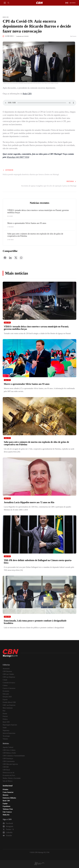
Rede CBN (27, 94)
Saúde (5, 728)
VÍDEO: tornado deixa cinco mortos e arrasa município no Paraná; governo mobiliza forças (38, 211)
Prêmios (5, 789)
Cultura (5, 685)
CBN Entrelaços (8, 759)
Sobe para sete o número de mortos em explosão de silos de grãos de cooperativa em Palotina (35, 235)
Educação (6, 694)
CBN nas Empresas (9, 677)
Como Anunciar (8, 792)
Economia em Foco (9, 775)
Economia (6, 691)
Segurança (6, 730)
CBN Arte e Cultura (9, 750)
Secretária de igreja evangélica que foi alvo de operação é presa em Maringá (49, 186)
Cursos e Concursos (9, 688)
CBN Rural (6, 770)
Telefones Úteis (8, 809)
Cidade (5, 680)
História (5, 795)
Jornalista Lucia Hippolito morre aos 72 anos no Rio (29, 502)
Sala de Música (8, 781)
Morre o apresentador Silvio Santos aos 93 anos (27, 223)
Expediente (6, 806)
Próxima (71, 181)
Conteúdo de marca (9, 683)
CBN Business (7, 671)
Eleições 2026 (7, 697)
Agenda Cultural (8, 747)
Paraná (5, 714)
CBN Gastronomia (9, 761)
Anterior (8, 170)
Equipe (5, 804)
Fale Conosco (7, 812)
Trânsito (5, 739)
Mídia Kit (6, 815)
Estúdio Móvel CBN (9, 702)
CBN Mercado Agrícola (10, 764)
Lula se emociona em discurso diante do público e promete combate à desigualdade (34, 628)
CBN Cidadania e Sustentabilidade (14, 756)
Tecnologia (6, 736)
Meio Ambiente (8, 708)
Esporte (5, 700)
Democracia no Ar (9, 773)
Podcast (5, 716)
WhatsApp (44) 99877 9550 (18, 157)
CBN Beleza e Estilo (9, 753)
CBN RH (6, 767)
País (4, 711)
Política (5, 719)
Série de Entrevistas (9, 733)
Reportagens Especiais (10, 725)
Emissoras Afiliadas (9, 798)
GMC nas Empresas (9, 705)
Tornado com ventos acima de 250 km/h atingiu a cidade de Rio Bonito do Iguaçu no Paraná (37, 333)
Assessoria (6, 669)
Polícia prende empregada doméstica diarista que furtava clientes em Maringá (31, 174)
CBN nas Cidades (8, 674)
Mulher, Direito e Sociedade (12, 778)
